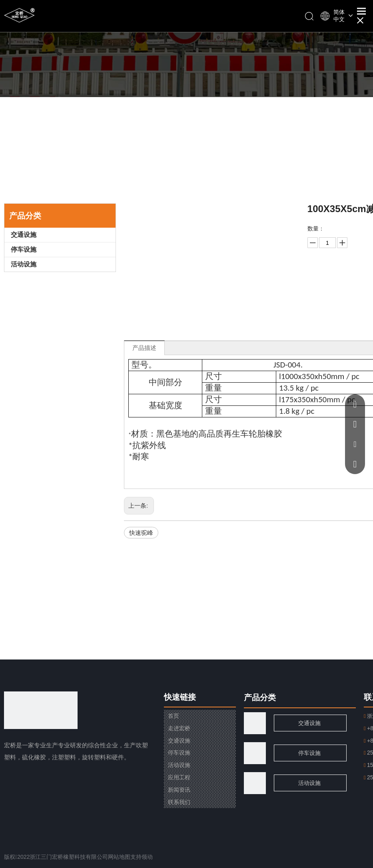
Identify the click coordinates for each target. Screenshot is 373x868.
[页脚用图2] (255, 783)
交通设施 (24, 235)
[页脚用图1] (255, 753)
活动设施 (24, 264)
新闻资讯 (179, 790)
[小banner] (186, 49)
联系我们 (179, 802)
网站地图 (119, 857)
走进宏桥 (179, 728)
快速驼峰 (141, 533)
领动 (147, 857)
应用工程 (179, 777)
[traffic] (255, 723)
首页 (174, 716)
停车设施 (24, 249)
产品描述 (144, 348)
